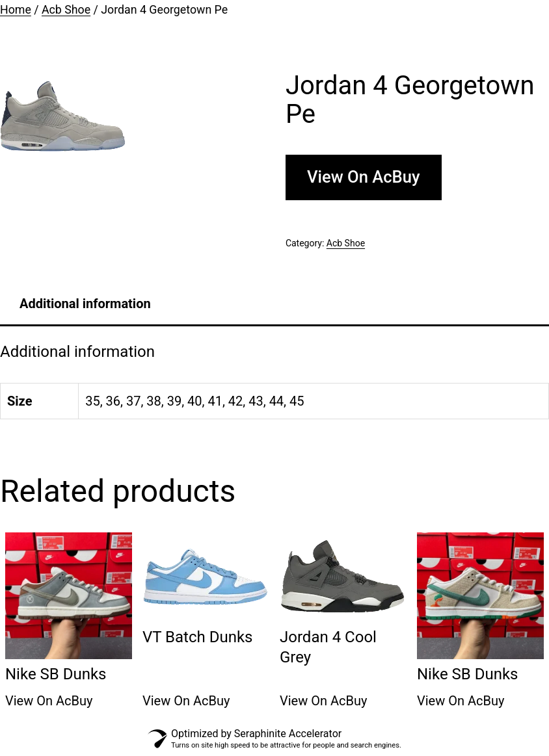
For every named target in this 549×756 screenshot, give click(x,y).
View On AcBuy (364, 177)
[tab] (85, 304)
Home (16, 10)
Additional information (85, 304)
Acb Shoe (66, 10)
